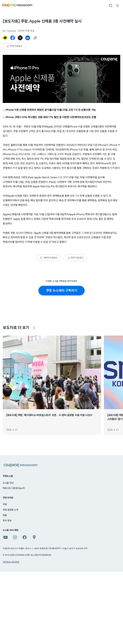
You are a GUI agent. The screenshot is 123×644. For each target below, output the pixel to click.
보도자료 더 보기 (16, 328)
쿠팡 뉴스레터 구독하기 (62, 291)
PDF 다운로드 (14, 46)
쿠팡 (5, 504)
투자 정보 (7, 521)
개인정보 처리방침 (11, 562)
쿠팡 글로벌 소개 (10, 510)
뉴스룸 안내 (8, 483)
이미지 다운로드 (49, 258)
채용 (5, 515)
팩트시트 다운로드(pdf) (14, 488)
